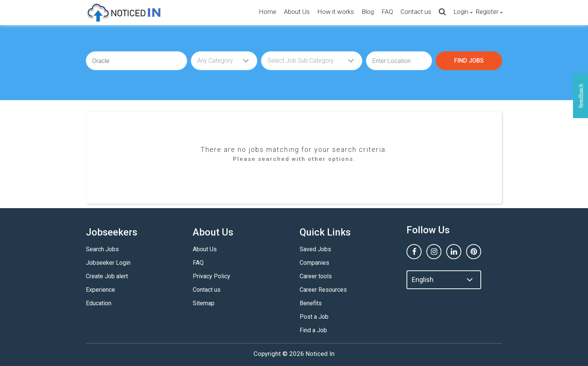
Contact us (416, 12)
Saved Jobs (315, 249)
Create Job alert (107, 276)
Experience (100, 290)
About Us (297, 12)
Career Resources (323, 290)
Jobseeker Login (108, 263)
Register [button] (487, 12)
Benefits (311, 303)
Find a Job (313, 330)
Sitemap (204, 303)
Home (268, 12)
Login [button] (461, 12)
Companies (314, 263)
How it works (336, 12)
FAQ (387, 12)
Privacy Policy (211, 276)
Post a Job (314, 317)
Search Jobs (102, 249)
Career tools (316, 276)
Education (99, 303)
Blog (368, 12)
